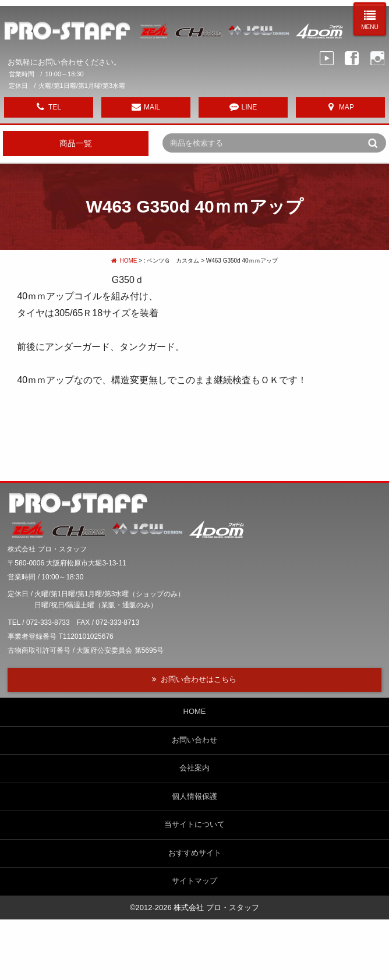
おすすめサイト (195, 853)
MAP (346, 107)
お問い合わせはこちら (199, 679)
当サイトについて (194, 824)
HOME (124, 261)
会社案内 (194, 768)
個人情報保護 (194, 796)
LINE (250, 107)
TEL (55, 107)
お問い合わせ (194, 740)
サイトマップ (194, 881)
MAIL (152, 107)
